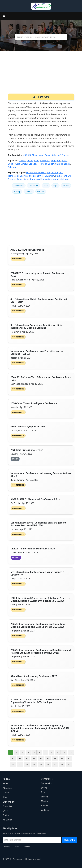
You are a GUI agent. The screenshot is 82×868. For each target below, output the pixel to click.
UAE (59, 155)
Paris (36, 160)
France (65, 155)
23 (27, 765)
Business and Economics (32, 176)
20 (69, 758)
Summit (29, 191)
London (22, 160)
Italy (54, 155)
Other (20, 179)
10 (64, 752)
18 (55, 758)
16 (41, 758)
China (35, 155)
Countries (7, 806)
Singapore (55, 160)
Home (6, 784)
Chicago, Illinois (63, 164)
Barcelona (45, 160)
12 (13, 758)
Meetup (17, 191)
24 (34, 765)
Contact (6, 792)
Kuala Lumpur (21, 164)
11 (71, 752)
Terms (16, 847)
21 (13, 765)
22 (20, 765)
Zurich (51, 164)
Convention (34, 186)
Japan (41, 155)
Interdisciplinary (60, 179)
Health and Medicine (36, 173)
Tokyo (30, 160)
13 (20, 758)
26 (48, 765)
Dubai (11, 164)
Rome (64, 160)
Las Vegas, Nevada (38, 164)
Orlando (12, 167)
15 (34, 758)
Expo (55, 186)
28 (62, 765)
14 (27, 758)
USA (25, 155)
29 (69, 765)
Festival (66, 186)
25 (41, 765)
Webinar (41, 191)
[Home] (4, 16)
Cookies (26, 847)
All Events (7, 820)
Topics (6, 815)
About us (7, 788)
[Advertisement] (41, 74)
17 (48, 758)
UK (29, 155)
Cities (5, 811)
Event (46, 186)
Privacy (7, 847)
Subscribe (70, 840)
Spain (48, 155)
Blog (5, 797)
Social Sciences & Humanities (38, 179)
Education (49, 176)
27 (55, 765)
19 (62, 758)
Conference (19, 186)
